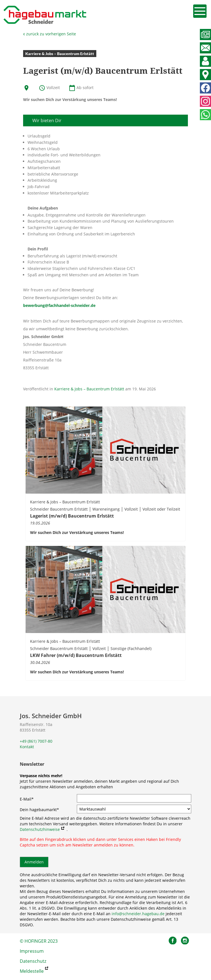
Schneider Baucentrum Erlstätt (59, 509)
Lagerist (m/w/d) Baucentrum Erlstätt (72, 516)
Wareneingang (106, 509)
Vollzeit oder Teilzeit (161, 509)
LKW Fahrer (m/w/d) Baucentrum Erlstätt (76, 655)
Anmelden (34, 862)
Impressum (32, 951)
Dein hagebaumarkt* (39, 810)
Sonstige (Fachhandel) (131, 648)
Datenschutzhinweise (40, 829)
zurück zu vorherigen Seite (50, 34)
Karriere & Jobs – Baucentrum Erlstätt (89, 389)
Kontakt (27, 747)
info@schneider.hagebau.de (138, 914)
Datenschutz (33, 961)
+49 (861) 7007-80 (36, 741)
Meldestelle (32, 971)
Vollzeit (131, 509)
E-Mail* (27, 799)
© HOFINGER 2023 (39, 941)
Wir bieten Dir (47, 120)
